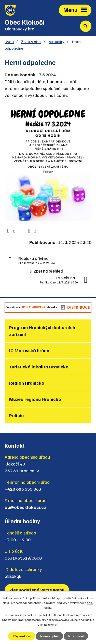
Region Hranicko (27, 383)
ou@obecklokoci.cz (25, 507)
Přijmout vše (22, 636)
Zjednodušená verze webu (37, 590)
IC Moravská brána (29, 350)
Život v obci (31, 41)
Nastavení (76, 636)
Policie (16, 415)
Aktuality (57, 41)
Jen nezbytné (49, 636)
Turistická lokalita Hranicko (39, 367)
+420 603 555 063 (23, 489)
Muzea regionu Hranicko (35, 399)
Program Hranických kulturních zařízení (42, 331)
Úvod (9, 41)
